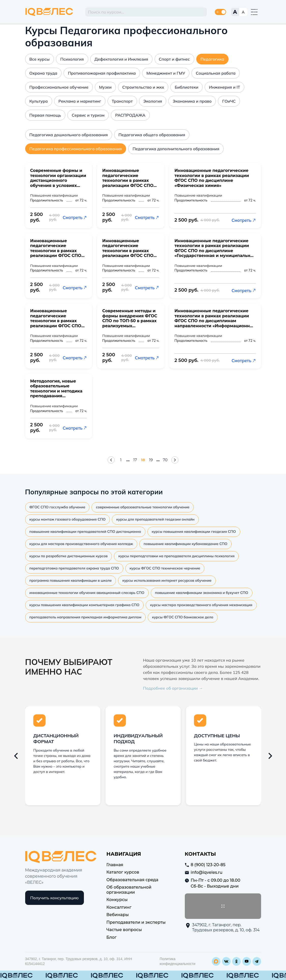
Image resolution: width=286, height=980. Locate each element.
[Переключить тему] (220, 12)
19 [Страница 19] (151, 460)
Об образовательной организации (129, 889)
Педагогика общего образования (152, 135)
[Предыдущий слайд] (16, 755)
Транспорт (122, 101)
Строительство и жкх (143, 87)
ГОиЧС (229, 101)
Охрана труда (43, 73)
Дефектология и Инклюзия (121, 59)
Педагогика (212, 59)
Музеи (105, 87)
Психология (72, 59)
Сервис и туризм (88, 115)
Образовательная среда (132, 879)
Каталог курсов (123, 871)
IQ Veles (49, 12)
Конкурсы (117, 899)
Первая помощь (45, 115)
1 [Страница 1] (121, 460)
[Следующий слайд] (270, 755)
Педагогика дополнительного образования (176, 149)
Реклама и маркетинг (80, 101)
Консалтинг (119, 906)
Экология (153, 101)
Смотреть (75, 217)
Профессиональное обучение (59, 87)
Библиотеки (186, 87)
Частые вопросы (124, 929)
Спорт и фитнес (174, 59)
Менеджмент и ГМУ (166, 73)
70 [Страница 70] (166, 460)
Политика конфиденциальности (178, 961)
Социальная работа (216, 73)
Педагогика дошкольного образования (69, 135)
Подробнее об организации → (173, 687)
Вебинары (118, 914)
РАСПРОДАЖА (130, 115)
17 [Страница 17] (135, 460)
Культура (39, 101)
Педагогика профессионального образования (76, 149)
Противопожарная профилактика (102, 73)
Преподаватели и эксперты (136, 921)
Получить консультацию (54, 897)
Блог (112, 936)
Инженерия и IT (224, 87)
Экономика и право (192, 101)
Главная (115, 864)
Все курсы (40, 59)
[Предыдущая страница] (111, 459)
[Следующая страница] (175, 459)
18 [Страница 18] (143, 460)
